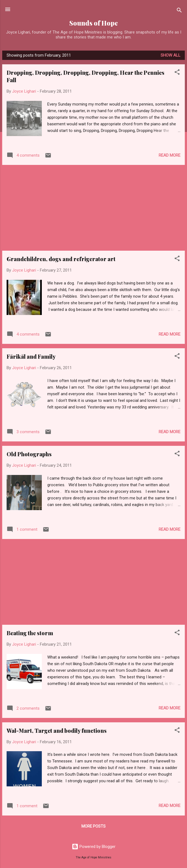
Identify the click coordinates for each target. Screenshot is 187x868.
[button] (177, 73)
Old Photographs (29, 454)
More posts (94, 826)
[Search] (179, 11)
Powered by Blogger (94, 847)
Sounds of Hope (94, 23)
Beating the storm (30, 633)
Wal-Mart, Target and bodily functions (57, 730)
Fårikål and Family (31, 356)
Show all (170, 55)
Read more (170, 155)
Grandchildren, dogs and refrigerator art (61, 259)
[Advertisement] (94, 208)
